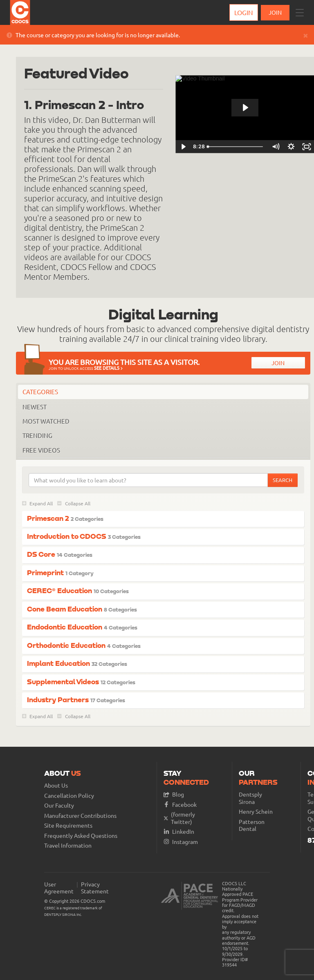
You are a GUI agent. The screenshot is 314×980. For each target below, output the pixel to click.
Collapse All (74, 503)
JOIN (275, 12)
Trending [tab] (37, 435)
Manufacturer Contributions (80, 816)
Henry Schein (256, 811)
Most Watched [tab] (46, 421)
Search (283, 480)
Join (278, 363)
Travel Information (68, 845)
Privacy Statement (95, 888)
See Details (108, 368)
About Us (56, 785)
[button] (300, 13)
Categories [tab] (40, 392)
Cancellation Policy (69, 796)
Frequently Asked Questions (81, 836)
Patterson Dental (252, 825)
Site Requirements (68, 825)
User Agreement (59, 888)
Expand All (37, 503)
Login (244, 12)
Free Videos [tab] (41, 450)
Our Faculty (59, 805)
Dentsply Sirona (250, 798)
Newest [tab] (35, 407)
